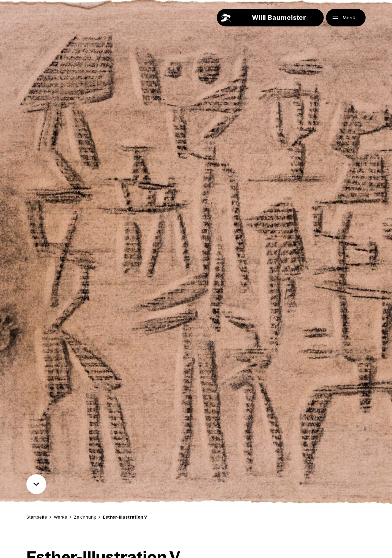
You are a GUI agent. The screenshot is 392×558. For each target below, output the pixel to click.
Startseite (37, 517)
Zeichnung (85, 517)
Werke (61, 517)
